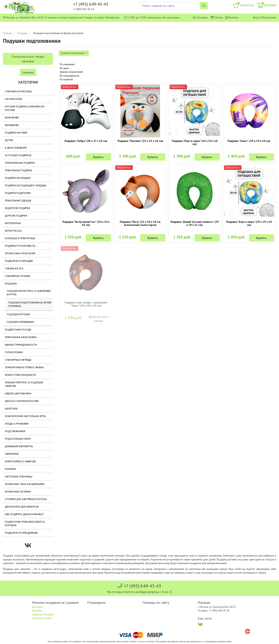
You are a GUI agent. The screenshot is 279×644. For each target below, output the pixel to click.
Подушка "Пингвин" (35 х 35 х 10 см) (140, 141)
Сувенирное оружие (18, 276)
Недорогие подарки (17, 208)
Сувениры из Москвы (18, 92)
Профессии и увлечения (20, 253)
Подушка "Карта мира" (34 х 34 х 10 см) (195, 142)
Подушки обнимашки (20, 322)
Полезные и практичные (20, 238)
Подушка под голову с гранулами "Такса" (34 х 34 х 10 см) (86, 304)
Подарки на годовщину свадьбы (26, 186)
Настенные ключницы (19, 477)
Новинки (28, 72)
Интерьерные (13, 223)
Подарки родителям (18, 193)
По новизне (66, 79)
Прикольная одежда (18, 201)
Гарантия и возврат (43, 614)
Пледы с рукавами (17, 424)
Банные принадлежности (21, 345)
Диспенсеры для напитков (22, 507)
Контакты (233, 17)
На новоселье (14, 99)
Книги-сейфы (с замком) (20, 462)
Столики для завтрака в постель (26, 499)
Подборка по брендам (19, 261)
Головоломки (14, 352)
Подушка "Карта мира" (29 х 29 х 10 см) (249, 223)
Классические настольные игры (25, 416)
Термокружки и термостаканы (24, 367)
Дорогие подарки (16, 216)
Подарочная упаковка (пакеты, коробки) (25, 524)
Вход (256, 17)
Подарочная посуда (18, 330)
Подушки (23, 33)
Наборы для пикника (18, 394)
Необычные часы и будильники (25, 484)
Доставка (202, 17)
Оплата (219, 17)
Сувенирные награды (18, 360)
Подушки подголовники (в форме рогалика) (30, 304)
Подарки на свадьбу (18, 178)
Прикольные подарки (18, 170)
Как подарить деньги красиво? (24, 514)
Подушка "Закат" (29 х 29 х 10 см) (249, 141)
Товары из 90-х (14, 269)
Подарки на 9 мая (16, 133)
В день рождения (16, 148)
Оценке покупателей (71, 72)
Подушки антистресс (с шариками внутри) (29, 293)
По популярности (69, 76)
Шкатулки (11, 409)
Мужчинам (12, 118)
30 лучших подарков (18, 155)
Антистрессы (13, 231)
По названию (67, 64)
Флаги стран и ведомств (20, 375)
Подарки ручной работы (20, 246)
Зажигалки (12, 454)
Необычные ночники (18, 492)
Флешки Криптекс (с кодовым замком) (24, 384)
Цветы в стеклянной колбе (22, 401)
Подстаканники (15, 431)
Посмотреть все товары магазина (28, 59)
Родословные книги (18, 439)
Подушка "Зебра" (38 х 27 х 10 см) (86, 141)
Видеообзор (70, 87)
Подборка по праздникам (21, 533)
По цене (64, 68)
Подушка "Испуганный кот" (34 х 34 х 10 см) (86, 223)
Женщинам (12, 125)
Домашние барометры (19, 446)
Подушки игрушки (18, 314)
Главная (7, 33)
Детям (9, 140)
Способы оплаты (42, 618)
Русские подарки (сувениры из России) (25, 108)
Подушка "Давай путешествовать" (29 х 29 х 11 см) (195, 223)
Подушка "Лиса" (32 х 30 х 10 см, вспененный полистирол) (140, 223)
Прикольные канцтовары (21, 337)
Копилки (10, 469)
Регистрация (269, 17)
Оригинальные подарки (20, 163)
